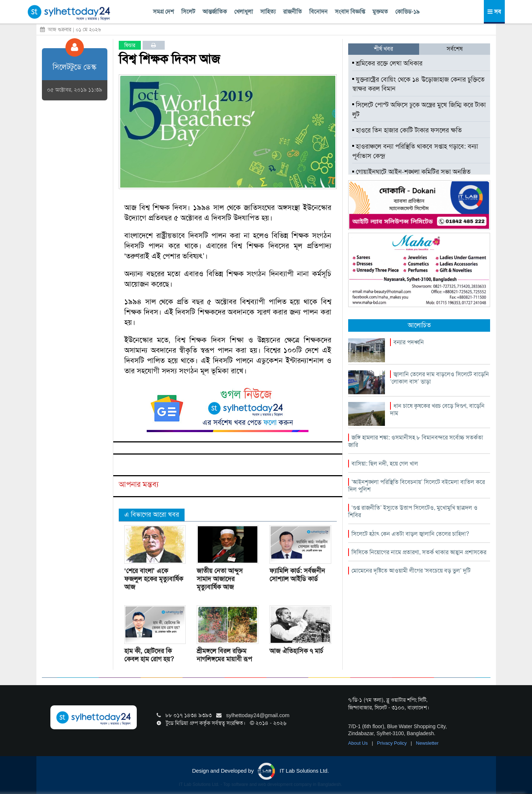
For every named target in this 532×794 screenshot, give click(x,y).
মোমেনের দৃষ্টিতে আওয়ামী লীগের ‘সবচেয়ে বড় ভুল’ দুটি (411, 571)
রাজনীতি (292, 12)
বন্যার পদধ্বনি (409, 342)
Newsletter (427, 743)
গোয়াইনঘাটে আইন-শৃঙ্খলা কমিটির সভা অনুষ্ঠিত (411, 172)
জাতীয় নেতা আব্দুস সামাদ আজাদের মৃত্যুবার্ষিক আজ (220, 579)
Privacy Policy (392, 743)
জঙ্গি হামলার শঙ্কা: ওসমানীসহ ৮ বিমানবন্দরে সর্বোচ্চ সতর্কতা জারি (416, 441)
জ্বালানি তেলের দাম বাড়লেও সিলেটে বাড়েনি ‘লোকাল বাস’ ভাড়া (440, 378)
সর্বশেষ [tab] (455, 49)
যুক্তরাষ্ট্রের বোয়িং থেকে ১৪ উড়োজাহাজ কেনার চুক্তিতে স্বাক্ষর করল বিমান (418, 84)
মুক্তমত (380, 12)
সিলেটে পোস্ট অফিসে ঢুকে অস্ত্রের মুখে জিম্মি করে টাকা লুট (419, 110)
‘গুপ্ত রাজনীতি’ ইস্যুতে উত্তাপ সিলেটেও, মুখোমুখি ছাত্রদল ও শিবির (413, 511)
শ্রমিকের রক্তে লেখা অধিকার (387, 63)
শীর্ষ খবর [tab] (383, 49)
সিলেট (188, 12)
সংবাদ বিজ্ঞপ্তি (350, 12)
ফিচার (130, 45)
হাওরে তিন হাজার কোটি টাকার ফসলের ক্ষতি (407, 130)
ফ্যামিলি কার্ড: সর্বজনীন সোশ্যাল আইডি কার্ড (297, 575)
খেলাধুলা (244, 12)
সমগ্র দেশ (163, 12)
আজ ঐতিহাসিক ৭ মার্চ (296, 651)
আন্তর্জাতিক (215, 12)
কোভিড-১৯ (407, 12)
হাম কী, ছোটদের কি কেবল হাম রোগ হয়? (149, 655)
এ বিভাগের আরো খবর (152, 515)
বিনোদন (318, 12)
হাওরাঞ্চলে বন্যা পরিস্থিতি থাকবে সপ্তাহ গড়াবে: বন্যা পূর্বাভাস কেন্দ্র (415, 151)
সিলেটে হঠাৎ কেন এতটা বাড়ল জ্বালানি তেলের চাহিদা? (410, 534)
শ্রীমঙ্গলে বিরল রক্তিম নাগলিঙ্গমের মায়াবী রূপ (224, 655)
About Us (359, 743)
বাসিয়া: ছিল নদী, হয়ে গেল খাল (385, 464)
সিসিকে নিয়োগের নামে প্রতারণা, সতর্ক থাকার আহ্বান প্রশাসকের (419, 552)
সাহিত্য (268, 12)
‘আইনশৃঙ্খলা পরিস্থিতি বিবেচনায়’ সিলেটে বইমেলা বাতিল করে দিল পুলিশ (417, 486)
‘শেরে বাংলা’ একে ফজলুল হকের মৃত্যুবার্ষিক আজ (154, 579)
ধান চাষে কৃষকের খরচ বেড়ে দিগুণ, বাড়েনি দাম (437, 410)
